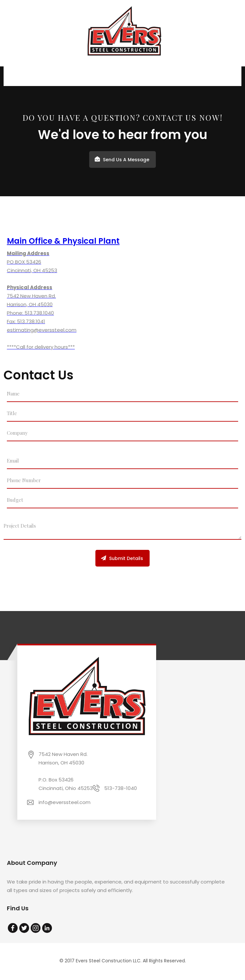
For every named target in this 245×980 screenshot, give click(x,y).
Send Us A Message (126, 160)
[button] (232, 76)
